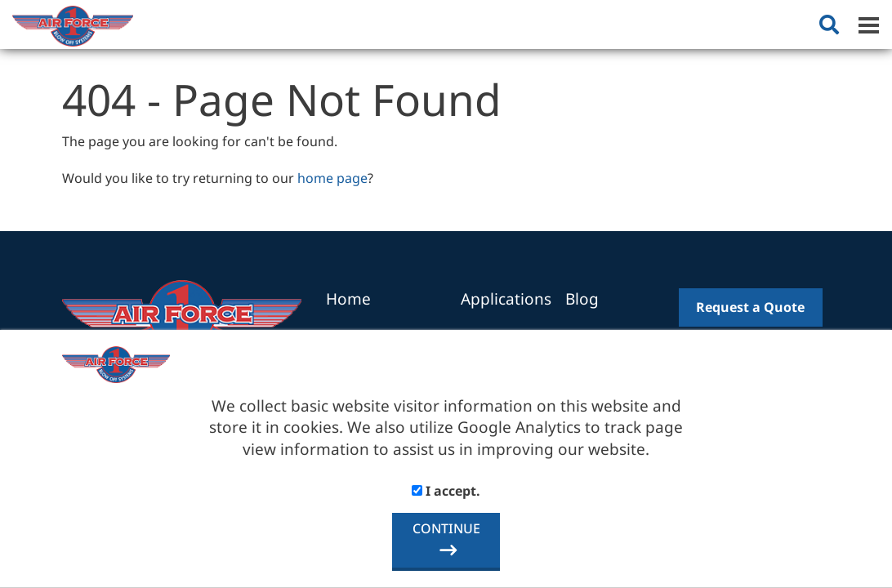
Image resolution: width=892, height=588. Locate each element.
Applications (506, 299)
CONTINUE (446, 528)
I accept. (446, 491)
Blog (582, 299)
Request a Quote (750, 307)
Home (348, 299)
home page (332, 178)
